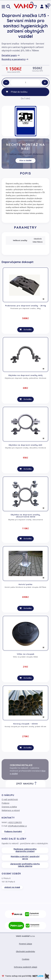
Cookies (26, 959)
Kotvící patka (26, 584)
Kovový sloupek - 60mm (26, 724)
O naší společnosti (10, 799)
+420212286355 (15, 822)
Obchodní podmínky (26, 951)
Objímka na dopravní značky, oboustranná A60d (26, 516)
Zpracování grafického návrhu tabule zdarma (25, 865)
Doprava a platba (9, 807)
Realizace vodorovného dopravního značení (25, 850)
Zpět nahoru (27, 783)
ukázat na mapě (12, 887)
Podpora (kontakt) (13, 831)
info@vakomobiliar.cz (17, 826)
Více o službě (26, 160)
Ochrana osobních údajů (26, 967)
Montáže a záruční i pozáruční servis (25, 858)
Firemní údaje (26, 944)
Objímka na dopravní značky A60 (25, 445)
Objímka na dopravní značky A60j (26, 375)
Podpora (5, 803)
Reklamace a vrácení (11, 810)
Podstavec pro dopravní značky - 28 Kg (26, 306)
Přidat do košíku (19, 92)
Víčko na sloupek (26, 654)
